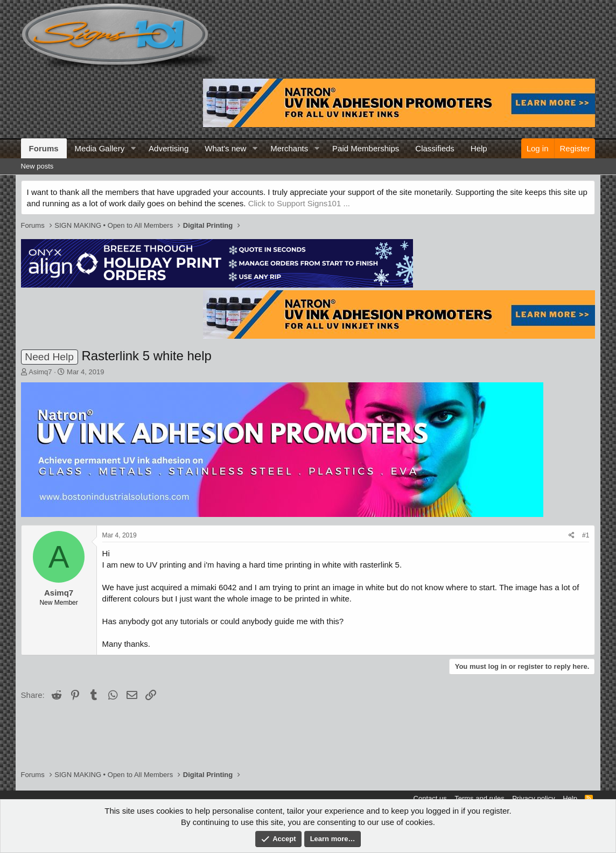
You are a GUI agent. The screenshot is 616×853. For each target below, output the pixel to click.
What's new (225, 148)
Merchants (289, 148)
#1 (586, 535)
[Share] (572, 536)
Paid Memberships (366, 148)
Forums (44, 148)
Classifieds (435, 148)
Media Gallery (100, 148)
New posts (37, 166)
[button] (133, 148)
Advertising (169, 148)
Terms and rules (479, 798)
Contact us (430, 798)
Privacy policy (533, 798)
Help (479, 148)
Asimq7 (40, 372)
